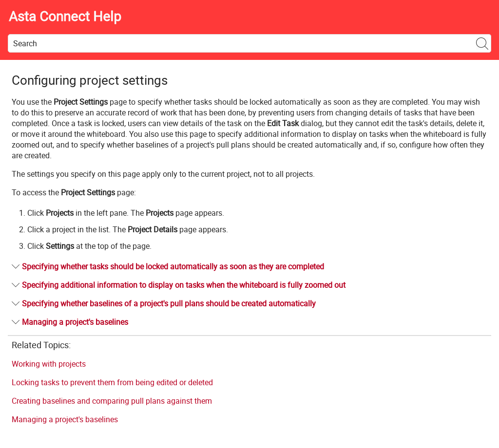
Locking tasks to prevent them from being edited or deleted (112, 382)
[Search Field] (249, 43)
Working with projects (49, 364)
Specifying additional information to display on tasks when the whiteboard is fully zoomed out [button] (180, 285)
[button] (482, 43)
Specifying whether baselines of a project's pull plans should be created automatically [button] (165, 303)
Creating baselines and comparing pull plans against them (112, 401)
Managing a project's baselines (65, 419)
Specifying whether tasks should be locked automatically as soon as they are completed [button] (169, 266)
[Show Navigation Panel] (486, 17)
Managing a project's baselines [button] (71, 322)
